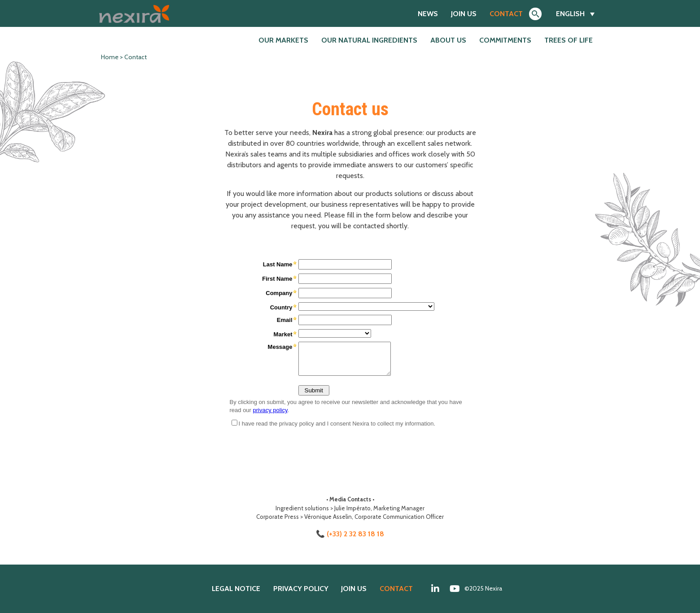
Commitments (505, 40)
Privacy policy (301, 589)
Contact (506, 14)
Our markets (283, 40)
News (428, 14)
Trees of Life (569, 40)
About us (448, 40)
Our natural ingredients (369, 40)
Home (110, 57)
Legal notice (236, 589)
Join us (464, 14)
